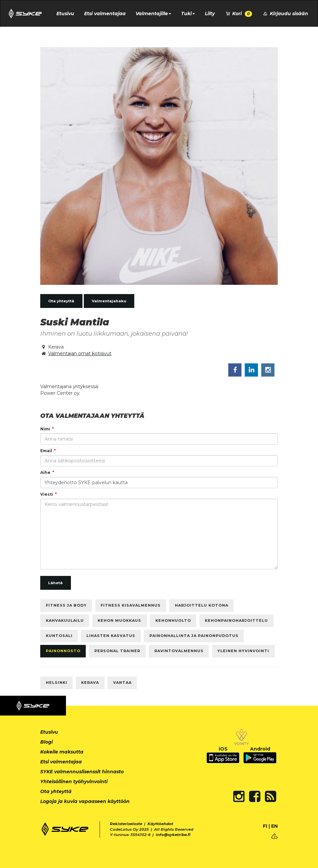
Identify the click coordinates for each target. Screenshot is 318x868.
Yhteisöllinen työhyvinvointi (74, 782)
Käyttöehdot (160, 824)
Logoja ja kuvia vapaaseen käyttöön (85, 801)
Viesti (47, 494)
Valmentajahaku (109, 301)
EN (274, 826)
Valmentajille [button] (153, 14)
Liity (210, 14)
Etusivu (65, 14)
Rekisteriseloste (126, 824)
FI (265, 826)
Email (46, 451)
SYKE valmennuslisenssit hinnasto (82, 772)
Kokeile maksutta (62, 752)
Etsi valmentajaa (105, 14)
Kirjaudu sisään (285, 14)
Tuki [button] (188, 14)
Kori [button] (238, 14)
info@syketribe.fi (173, 835)
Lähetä (55, 583)
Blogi (47, 742)
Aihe (45, 472)
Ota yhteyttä (61, 301)
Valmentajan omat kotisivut (80, 353)
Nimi (45, 429)
